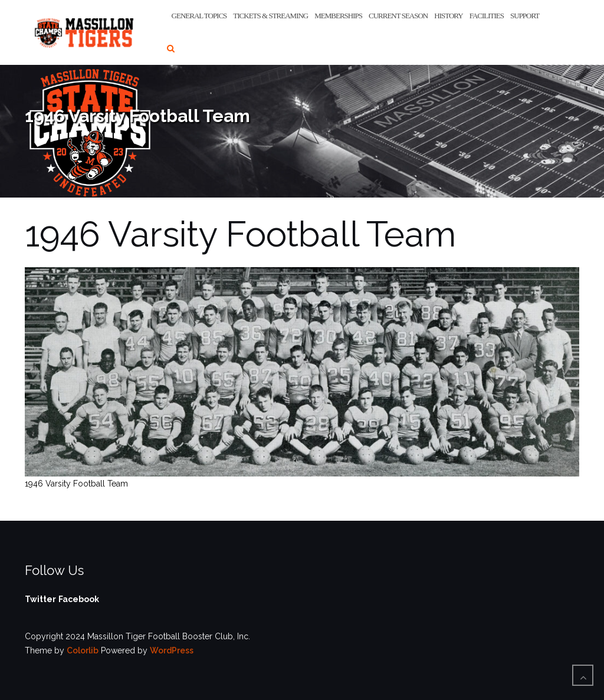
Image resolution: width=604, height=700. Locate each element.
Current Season (398, 16)
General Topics (199, 16)
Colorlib (83, 650)
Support (525, 16)
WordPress (172, 650)
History (448, 16)
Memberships (338, 16)
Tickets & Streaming (270, 16)
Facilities (487, 16)
